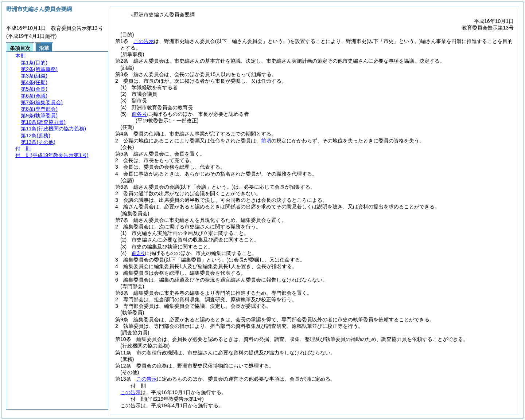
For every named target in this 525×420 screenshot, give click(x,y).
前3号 (138, 253)
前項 (266, 141)
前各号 (139, 114)
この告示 (144, 41)
